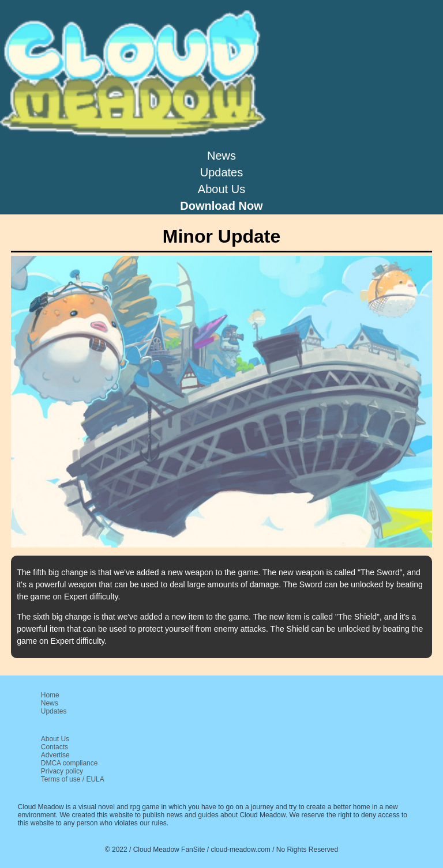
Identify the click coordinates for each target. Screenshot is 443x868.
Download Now (221, 206)
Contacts (55, 747)
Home (50, 695)
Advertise (55, 755)
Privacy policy (62, 771)
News (221, 156)
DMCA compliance (70, 763)
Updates (222, 172)
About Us (221, 189)
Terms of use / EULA (73, 779)
